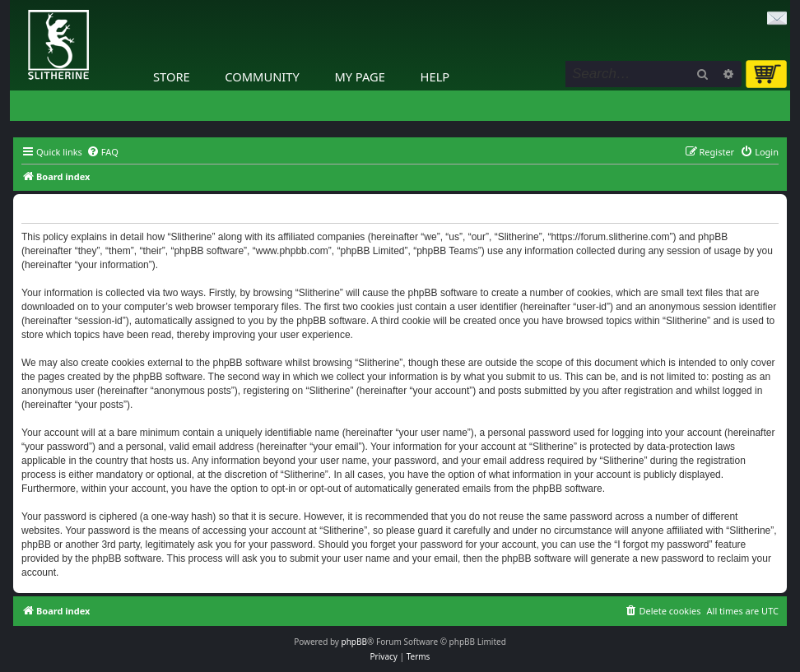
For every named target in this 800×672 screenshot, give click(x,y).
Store (172, 76)
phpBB (354, 642)
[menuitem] (102, 152)
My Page (360, 76)
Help (435, 76)
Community (262, 76)
